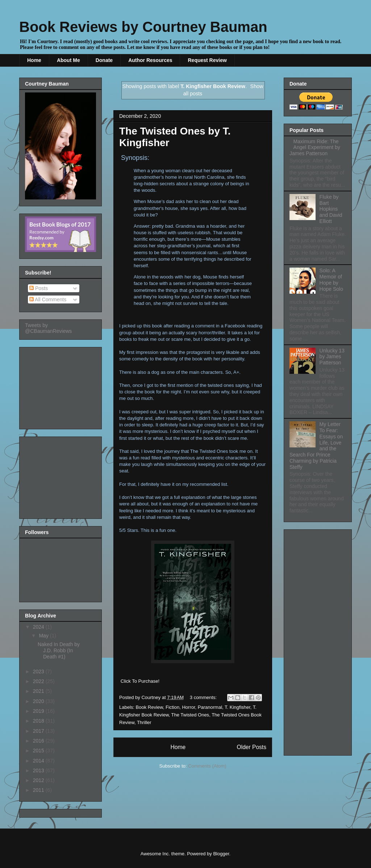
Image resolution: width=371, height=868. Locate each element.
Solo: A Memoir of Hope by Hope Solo (331, 280)
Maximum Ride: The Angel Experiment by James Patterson (315, 148)
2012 (39, 780)
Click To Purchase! (140, 681)
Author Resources (150, 60)
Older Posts (252, 747)
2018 (39, 721)
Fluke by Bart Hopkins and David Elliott (331, 209)
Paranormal (210, 707)
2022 (39, 681)
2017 (39, 731)
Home (34, 60)
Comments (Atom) (207, 766)
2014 (39, 761)
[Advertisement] (61, 386)
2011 (39, 790)
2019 (39, 711)
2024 (39, 627)
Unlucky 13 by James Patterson (332, 357)
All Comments (48, 299)
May (44, 636)
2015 (39, 751)
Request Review (207, 60)
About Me (68, 60)
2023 (39, 671)
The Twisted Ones (190, 715)
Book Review (149, 707)
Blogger (221, 854)
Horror (188, 707)
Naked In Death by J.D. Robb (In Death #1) (59, 650)
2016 (39, 741)
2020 (39, 701)
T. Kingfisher (237, 707)
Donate (104, 60)
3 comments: (204, 697)
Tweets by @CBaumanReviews (48, 328)
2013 (39, 770)
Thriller (144, 722)
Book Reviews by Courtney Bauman (143, 27)
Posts (39, 288)
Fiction (172, 707)
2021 (39, 691)
